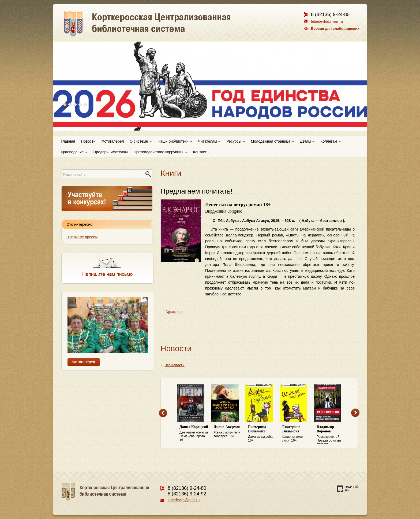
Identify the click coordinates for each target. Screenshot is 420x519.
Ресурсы (236, 141)
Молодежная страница (273, 141)
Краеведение (74, 152)
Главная (68, 141)
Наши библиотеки (175, 141)
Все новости (174, 365)
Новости (88, 141)
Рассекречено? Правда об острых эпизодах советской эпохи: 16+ (331, 435)
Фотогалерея (113, 141)
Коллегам (331, 141)
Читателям (209, 141)
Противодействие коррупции (160, 152)
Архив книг (175, 312)
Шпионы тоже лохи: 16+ (297, 434)
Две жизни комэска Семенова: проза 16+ (194, 433)
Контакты (201, 152)
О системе (141, 141)
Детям (307, 141)
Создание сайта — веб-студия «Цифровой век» (348, 489)
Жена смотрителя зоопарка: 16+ (228, 431)
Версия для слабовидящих (335, 29)
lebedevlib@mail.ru (327, 21)
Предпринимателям (110, 152)
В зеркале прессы (82, 237)
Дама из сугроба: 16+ (262, 434)
